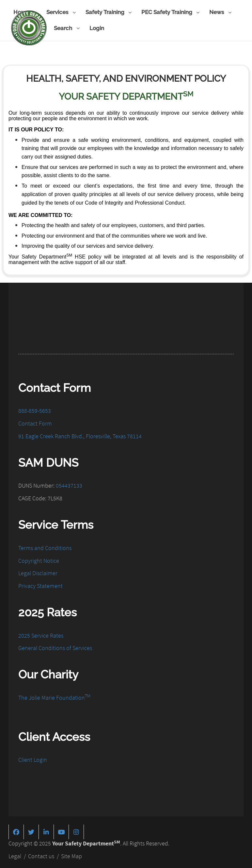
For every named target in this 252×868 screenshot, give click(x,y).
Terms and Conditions (45, 547)
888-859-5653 (35, 410)
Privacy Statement (40, 585)
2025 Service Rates (41, 634)
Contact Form (35, 423)
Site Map (71, 855)
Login (97, 28)
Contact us (41, 855)
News (220, 13)
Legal (15, 855)
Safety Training (109, 13)
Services (61, 13)
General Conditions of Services (55, 647)
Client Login (33, 759)
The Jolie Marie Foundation (54, 697)
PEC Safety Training (170, 13)
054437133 (69, 485)
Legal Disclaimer (38, 572)
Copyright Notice (39, 560)
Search (67, 29)
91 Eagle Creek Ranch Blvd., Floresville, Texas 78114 (80, 435)
